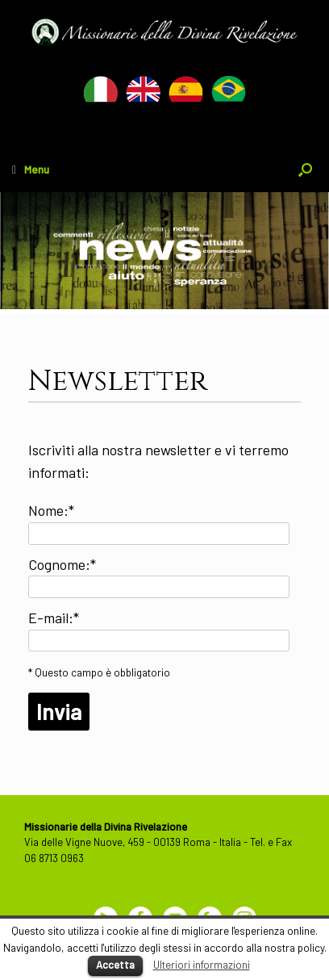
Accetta (115, 965)
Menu (31, 169)
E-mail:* (54, 618)
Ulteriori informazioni (202, 965)
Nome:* (51, 510)
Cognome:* (62, 564)
